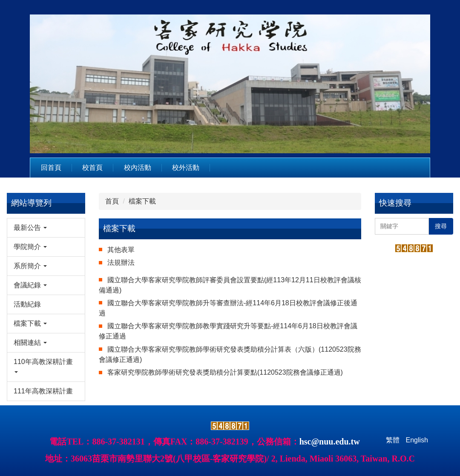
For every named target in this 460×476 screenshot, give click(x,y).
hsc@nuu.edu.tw (330, 442)
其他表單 (121, 250)
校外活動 (186, 168)
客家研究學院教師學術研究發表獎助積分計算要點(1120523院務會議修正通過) (225, 372)
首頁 (112, 201)
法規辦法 (121, 262)
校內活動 (138, 168)
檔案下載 (142, 201)
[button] (46, 228)
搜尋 (441, 226)
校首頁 (92, 168)
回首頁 (51, 168)
